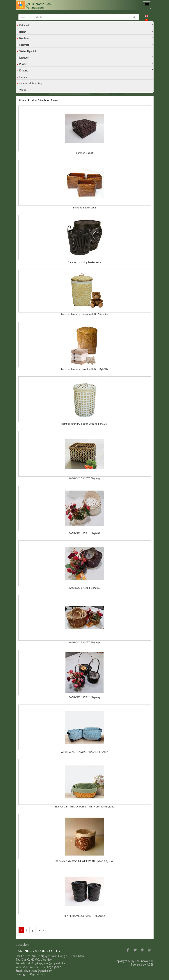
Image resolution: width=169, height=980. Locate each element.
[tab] (85, 25)
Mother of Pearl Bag (31, 83)
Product (33, 100)
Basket (55, 100)
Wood (23, 90)
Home (23, 100)
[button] (85, 24)
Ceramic (24, 77)
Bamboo (44, 100)
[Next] (41, 930)
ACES (150, 965)
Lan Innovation (144, 961)
